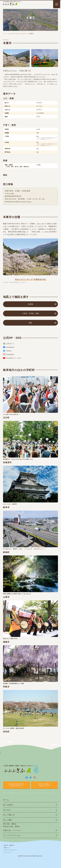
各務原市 (7, 462)
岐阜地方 (24, 34)
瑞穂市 (6, 642)
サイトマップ (8, 852)
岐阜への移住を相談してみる (44, 785)
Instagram (9, 354)
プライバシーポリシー (10, 850)
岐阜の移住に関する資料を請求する (17, 785)
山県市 (6, 597)
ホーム (5, 34)
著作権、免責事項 (9, 845)
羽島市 (6, 687)
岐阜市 (6, 507)
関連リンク (7, 848)
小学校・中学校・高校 (31, 313)
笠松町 (6, 732)
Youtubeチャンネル (12, 358)
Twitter (7, 351)
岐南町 (6, 552)
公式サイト (9, 344)
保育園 (30, 304)
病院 (30, 323)
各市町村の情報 (15, 34)
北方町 (6, 418)
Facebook (9, 347)
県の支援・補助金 (10, 824)
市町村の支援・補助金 (11, 826)
